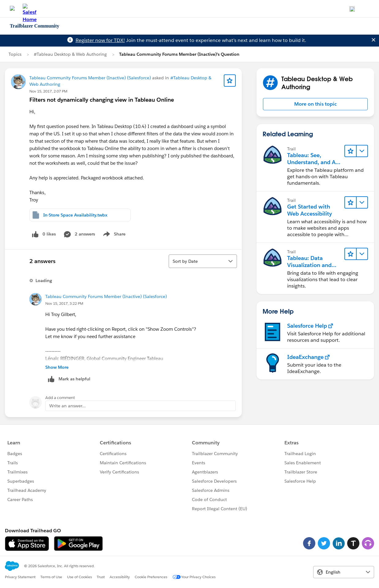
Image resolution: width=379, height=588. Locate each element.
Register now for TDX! (100, 40)
